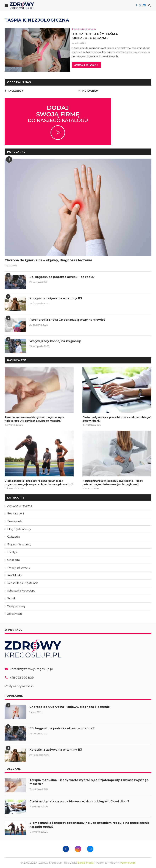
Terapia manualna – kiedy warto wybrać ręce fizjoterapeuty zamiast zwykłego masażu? (34, 419)
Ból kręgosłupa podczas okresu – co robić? (62, 277)
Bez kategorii (16, 514)
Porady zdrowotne (19, 568)
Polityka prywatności (19, 686)
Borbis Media (86, 863)
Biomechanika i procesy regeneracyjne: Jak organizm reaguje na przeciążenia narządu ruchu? (39, 483)
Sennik (11, 598)
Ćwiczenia (13, 537)
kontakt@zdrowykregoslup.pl (31, 669)
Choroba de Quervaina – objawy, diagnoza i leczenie (48, 260)
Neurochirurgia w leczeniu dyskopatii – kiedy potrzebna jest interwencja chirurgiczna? (113, 483)
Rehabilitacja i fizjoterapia (84, 29)
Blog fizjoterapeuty (19, 529)
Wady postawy (16, 606)
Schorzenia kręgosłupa (21, 591)
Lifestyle (12, 552)
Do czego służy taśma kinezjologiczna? (95, 36)
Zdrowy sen (15, 614)
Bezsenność (15, 521)
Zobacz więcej (86, 65)
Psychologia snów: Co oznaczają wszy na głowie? (67, 320)
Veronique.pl (128, 863)
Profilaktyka (15, 575)
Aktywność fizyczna (20, 506)
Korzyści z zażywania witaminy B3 (56, 298)
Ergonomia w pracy (19, 544)
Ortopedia (13, 560)
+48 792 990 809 (22, 678)
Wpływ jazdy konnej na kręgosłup (55, 341)
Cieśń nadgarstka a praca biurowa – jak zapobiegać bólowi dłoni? (117, 419)
